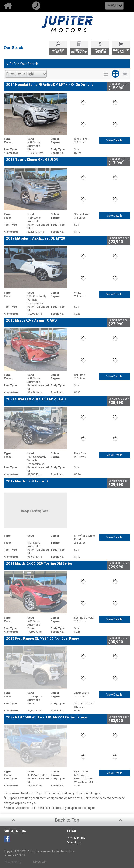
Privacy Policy (76, 838)
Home (14, 6)
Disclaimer (74, 842)
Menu (113, 6)
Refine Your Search (22, 64)
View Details (115, 140)
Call (42, 6)
